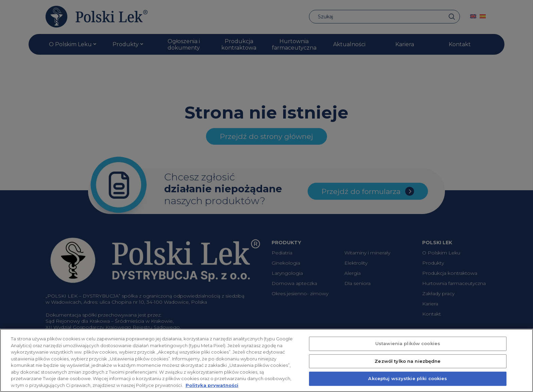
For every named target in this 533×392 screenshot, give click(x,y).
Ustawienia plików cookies (408, 352)
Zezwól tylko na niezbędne (408, 370)
